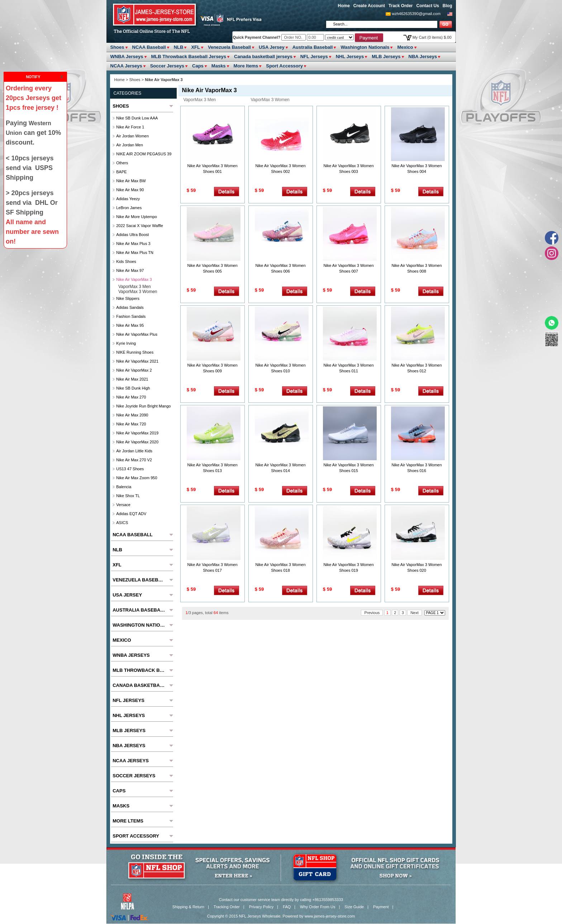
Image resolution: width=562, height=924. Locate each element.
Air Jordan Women (132, 136)
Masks (219, 66)
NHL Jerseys (350, 56)
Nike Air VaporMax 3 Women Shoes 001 (212, 169)
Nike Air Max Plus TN (135, 253)
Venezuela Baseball (229, 47)
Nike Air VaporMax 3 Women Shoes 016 (416, 468)
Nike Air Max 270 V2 (134, 460)
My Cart (432, 37)
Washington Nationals (365, 47)
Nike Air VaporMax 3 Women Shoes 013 (212, 468)
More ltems (246, 66)
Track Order (401, 6)
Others (122, 163)
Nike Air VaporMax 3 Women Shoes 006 (280, 268)
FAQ (287, 907)
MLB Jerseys (386, 56)
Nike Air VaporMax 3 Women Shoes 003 (348, 169)
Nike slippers (128, 298)
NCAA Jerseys (126, 66)
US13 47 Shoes (130, 469)
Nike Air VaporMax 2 (134, 370)
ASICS (122, 523)
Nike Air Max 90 (130, 190)
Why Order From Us (318, 907)
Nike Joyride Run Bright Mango (143, 406)
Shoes (117, 47)
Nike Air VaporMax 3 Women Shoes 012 (416, 368)
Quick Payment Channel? (257, 37)
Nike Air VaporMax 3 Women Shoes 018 (280, 567)
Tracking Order (227, 907)
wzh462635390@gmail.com (416, 14)
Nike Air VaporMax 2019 (137, 433)
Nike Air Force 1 (130, 127)
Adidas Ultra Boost (132, 235)
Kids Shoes (126, 261)
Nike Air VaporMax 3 (134, 279)
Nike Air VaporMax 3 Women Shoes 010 (280, 368)
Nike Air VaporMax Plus (137, 334)
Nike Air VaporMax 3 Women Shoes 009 (212, 368)
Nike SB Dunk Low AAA (137, 118)
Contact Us (427, 6)
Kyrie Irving (126, 343)
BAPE (121, 172)
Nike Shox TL (128, 496)
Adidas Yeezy (128, 199)
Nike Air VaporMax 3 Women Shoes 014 (280, 468)
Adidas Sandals (130, 307)
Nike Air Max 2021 (132, 379)
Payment (381, 907)
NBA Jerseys (423, 56)
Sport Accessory (284, 66)
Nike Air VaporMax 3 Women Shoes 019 (348, 567)
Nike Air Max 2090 (132, 415)
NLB (179, 47)
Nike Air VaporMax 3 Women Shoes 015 (348, 468)
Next (415, 613)
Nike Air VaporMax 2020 (137, 442)
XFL (196, 47)
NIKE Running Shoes (135, 352)
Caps (198, 66)
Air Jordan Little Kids (134, 451)
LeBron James (129, 208)
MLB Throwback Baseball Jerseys (189, 56)
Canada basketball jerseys (263, 56)
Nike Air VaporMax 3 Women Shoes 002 (280, 169)
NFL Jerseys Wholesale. (260, 916)
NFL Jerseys (314, 56)
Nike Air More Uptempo (137, 217)
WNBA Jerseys (127, 56)
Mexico (405, 47)
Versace (123, 505)
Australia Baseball (313, 47)
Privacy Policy (261, 907)
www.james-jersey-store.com (330, 916)
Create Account (369, 6)
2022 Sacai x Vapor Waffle (140, 226)
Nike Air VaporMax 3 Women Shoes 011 (348, 368)
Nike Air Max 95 (130, 325)
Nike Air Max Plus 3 (133, 244)
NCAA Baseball (149, 47)
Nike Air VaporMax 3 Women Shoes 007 (348, 268)
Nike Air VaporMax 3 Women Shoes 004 (416, 169)
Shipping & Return (188, 907)
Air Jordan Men (130, 145)
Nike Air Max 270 (131, 397)
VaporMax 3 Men (200, 100)
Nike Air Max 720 (131, 424)
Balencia (124, 487)
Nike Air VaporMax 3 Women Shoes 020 (416, 567)
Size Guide (354, 907)
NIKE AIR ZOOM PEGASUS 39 (144, 154)
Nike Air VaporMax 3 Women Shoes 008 (416, 268)
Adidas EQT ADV (131, 514)
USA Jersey (272, 47)
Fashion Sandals (131, 316)
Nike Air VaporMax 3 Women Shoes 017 (212, 567)
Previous (372, 613)
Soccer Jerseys (167, 66)
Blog (447, 6)
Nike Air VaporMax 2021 (137, 361)
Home (344, 6)
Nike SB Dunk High (133, 388)
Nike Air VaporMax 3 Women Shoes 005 (212, 268)
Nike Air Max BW (131, 181)
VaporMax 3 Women (270, 100)
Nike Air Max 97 (130, 270)
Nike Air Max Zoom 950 (137, 478)
